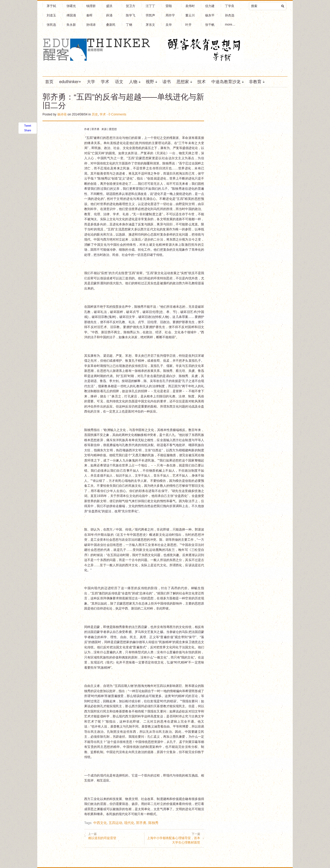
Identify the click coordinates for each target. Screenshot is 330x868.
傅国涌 (71, 15)
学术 (105, 82)
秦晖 (89, 15)
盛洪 (109, 6)
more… (230, 24)
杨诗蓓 (62, 114)
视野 (150, 82)
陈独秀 (153, 823)
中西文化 (100, 823)
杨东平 (210, 15)
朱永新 (71, 25)
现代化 (129, 823)
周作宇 (170, 15)
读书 (167, 82)
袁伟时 (190, 6)
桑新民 (111, 25)
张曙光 (71, 6)
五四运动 (115, 823)
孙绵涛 (91, 25)
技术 (201, 82)
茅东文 (150, 25)
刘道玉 (51, 15)
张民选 (51, 25)
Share (28, 130)
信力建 (210, 6)
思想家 (183, 82)
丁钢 (129, 25)
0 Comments (117, 114)
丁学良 (230, 6)
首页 (49, 82)
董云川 (190, 15)
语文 (119, 82)
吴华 (169, 25)
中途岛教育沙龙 (226, 82)
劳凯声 (150, 15)
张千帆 (210, 25)
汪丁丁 (150, 6)
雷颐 (169, 6)
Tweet (28, 126)
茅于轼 (51, 6)
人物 (133, 82)
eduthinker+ (70, 82)
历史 (95, 114)
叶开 (188, 25)
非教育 (255, 82)
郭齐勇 (141, 823)
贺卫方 (131, 6)
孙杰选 (230, 15)
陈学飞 (131, 15)
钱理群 (91, 6)
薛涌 (109, 15)
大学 (91, 82)
